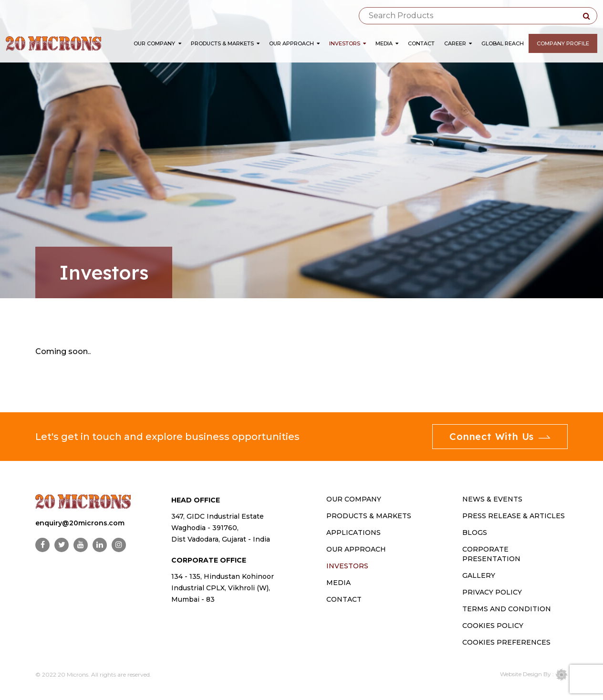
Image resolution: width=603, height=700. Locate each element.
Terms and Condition (507, 609)
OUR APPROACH (356, 549)
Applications (353, 533)
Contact (421, 43)
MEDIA (338, 583)
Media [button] (387, 43)
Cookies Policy (493, 626)
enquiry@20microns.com (80, 523)
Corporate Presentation (491, 554)
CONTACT (344, 599)
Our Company (154, 43)
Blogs (475, 533)
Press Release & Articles (514, 516)
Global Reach (503, 43)
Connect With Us (500, 436)
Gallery (479, 575)
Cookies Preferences (506, 642)
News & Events (492, 499)
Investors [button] (348, 43)
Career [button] (458, 43)
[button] (182, 43)
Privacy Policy (492, 592)
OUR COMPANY (354, 499)
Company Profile (563, 43)
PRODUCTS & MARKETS (369, 516)
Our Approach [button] (294, 43)
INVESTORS (347, 566)
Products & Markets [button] (225, 43)
